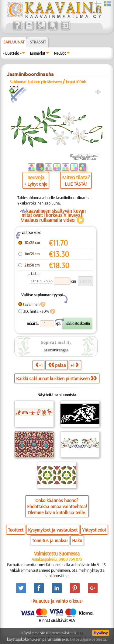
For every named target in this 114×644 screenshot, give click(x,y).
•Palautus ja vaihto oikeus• (57, 601)
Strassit (38, 42)
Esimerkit (38, 53)
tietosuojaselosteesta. (88, 639)
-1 (39, 365)
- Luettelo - (12, 53)
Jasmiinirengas (56, 350)
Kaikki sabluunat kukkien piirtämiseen (56, 378)
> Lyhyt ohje (36, 184)
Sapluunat (14, 42)
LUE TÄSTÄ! (76, 184)
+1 (74, 365)
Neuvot (60, 53)
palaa (57, 365)
